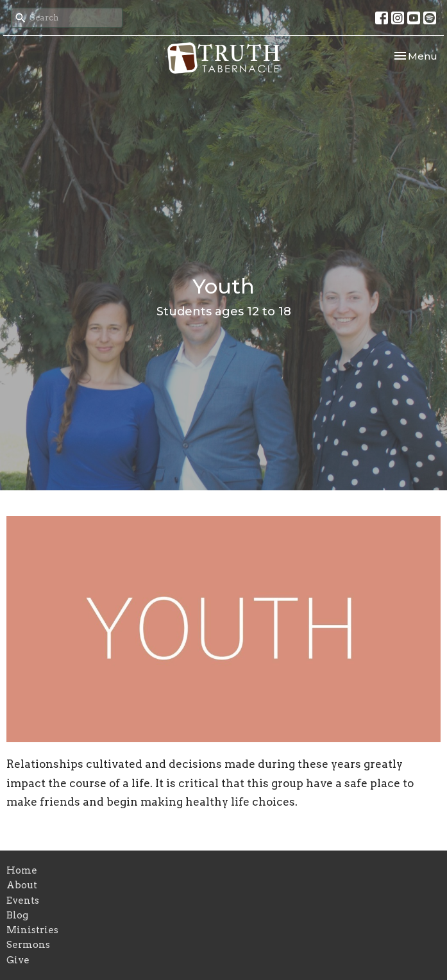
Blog (17, 915)
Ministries (32, 930)
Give (18, 960)
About (22, 885)
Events (23, 901)
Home (22, 870)
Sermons (28, 945)
